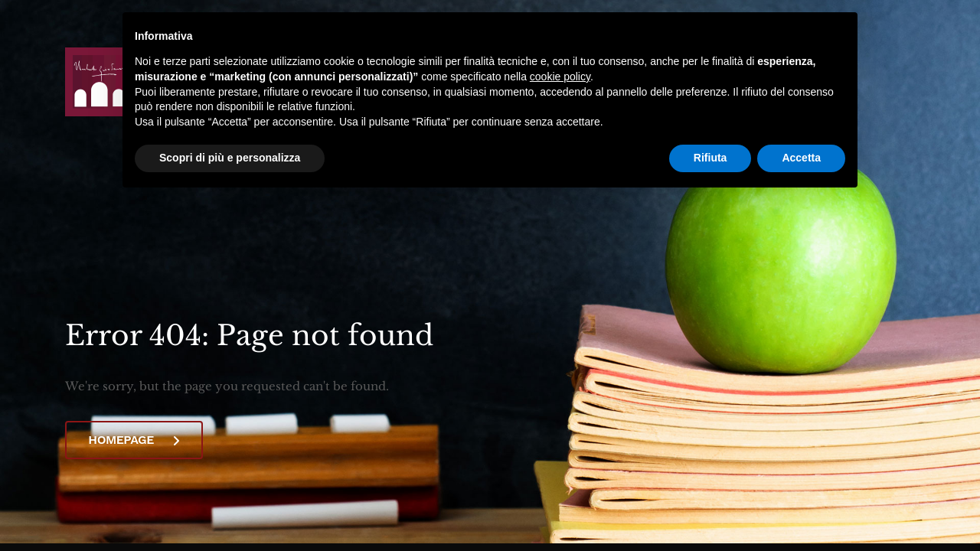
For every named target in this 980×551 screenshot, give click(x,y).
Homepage (134, 440)
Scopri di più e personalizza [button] (230, 158)
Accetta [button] (801, 158)
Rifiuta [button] (710, 158)
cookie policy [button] (560, 77)
